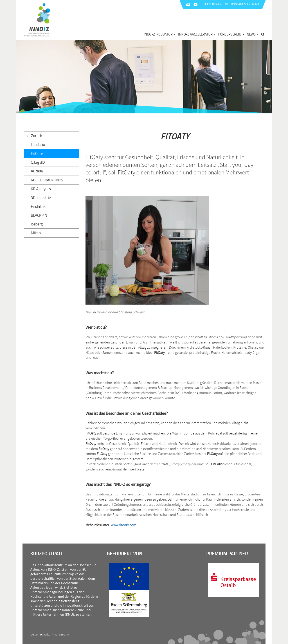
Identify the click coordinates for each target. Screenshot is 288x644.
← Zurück (34, 136)
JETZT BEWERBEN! (216, 4)
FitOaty (37, 153)
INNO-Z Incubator (158, 34)
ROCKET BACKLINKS (47, 180)
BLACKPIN (39, 215)
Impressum (60, 634)
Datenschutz (40, 634)
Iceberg (37, 224)
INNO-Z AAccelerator (195, 34)
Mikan (36, 233)
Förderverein (230, 34)
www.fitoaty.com (124, 525)
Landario (38, 144)
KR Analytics (41, 189)
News (251, 34)
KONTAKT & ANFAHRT (245, 4)
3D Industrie (41, 197)
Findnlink (38, 206)
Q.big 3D (38, 162)
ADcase (37, 171)
